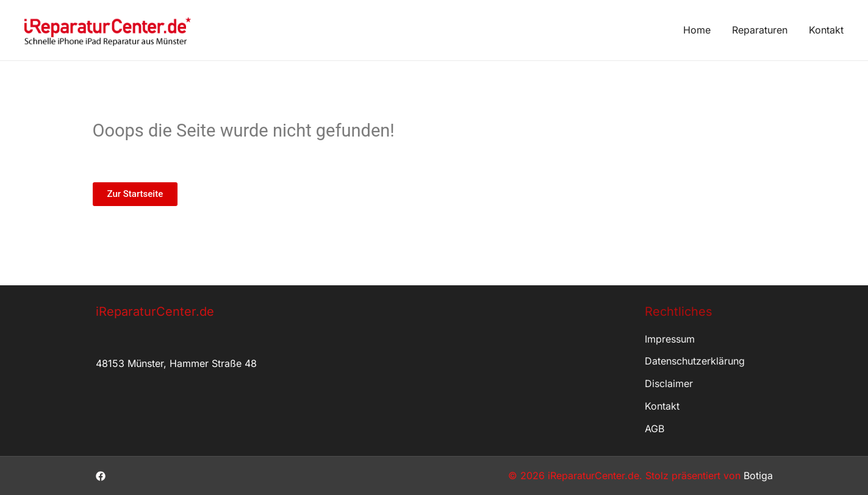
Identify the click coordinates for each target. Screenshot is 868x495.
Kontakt (826, 30)
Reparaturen (760, 30)
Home (697, 30)
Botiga (758, 475)
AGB (655, 429)
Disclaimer (669, 383)
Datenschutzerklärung (695, 361)
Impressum (670, 339)
